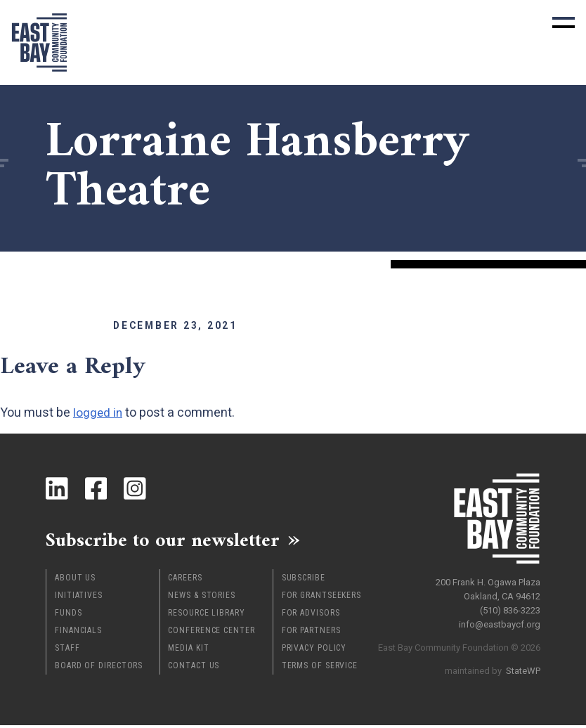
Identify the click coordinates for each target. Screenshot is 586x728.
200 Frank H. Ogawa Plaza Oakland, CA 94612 (488, 586)
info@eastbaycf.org (500, 622)
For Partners (311, 633)
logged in (98, 412)
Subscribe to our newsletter (172, 541)
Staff (67, 651)
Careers (185, 580)
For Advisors (311, 616)
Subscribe (304, 580)
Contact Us (194, 668)
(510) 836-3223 (510, 607)
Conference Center (211, 633)
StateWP (523, 668)
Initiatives (79, 598)
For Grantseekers (321, 598)
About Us (75, 580)
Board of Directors (99, 668)
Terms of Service (320, 668)
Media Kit (188, 651)
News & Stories (202, 598)
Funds (69, 616)
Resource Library (206, 616)
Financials (78, 633)
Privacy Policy (314, 651)
